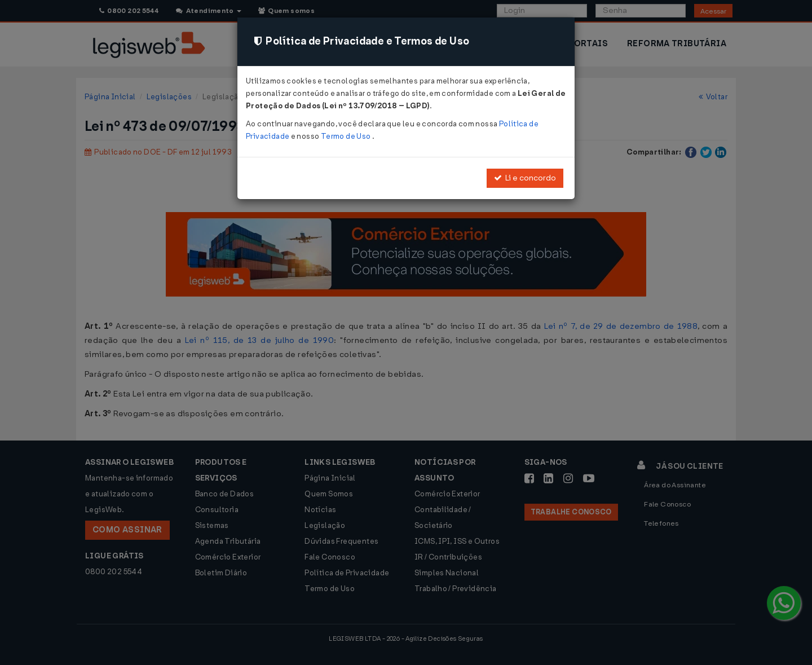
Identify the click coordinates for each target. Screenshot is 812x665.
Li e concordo (525, 178)
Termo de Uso (347, 136)
